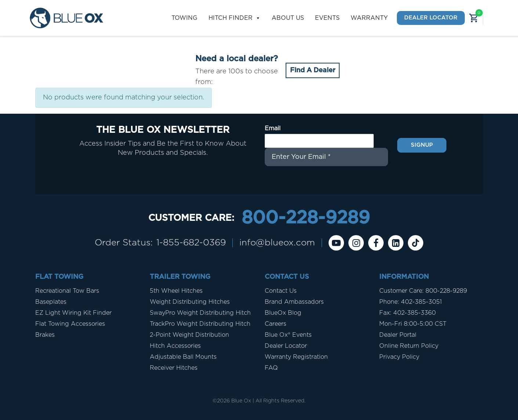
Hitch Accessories (175, 346)
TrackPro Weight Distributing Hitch (200, 324)
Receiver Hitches (174, 368)
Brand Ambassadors (294, 302)
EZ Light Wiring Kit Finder (73, 313)
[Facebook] (376, 243)
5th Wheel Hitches (176, 291)
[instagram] (356, 243)
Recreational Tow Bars (67, 291)
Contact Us (281, 291)
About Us (288, 18)
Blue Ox (241, 401)
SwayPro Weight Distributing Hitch (200, 313)
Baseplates (51, 302)
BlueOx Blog (283, 313)
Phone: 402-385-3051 (410, 302)
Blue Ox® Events (288, 335)
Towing (184, 18)
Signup (422, 145)
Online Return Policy (409, 346)
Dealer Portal (398, 335)
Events (327, 18)
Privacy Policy (399, 357)
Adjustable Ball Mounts (183, 357)
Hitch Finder (235, 18)
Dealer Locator (431, 18)
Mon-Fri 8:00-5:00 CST (413, 324)
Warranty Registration (296, 357)
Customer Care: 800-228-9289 (423, 291)
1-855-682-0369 (191, 243)
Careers (276, 324)
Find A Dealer (313, 70)
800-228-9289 (306, 218)
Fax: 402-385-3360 (407, 313)
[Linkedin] (396, 243)
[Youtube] (336, 243)
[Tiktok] (416, 243)
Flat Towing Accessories (70, 324)
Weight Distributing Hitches (190, 302)
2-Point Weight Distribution (189, 335)
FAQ (271, 368)
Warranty (369, 18)
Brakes (45, 335)
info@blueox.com (277, 243)
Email (273, 128)
